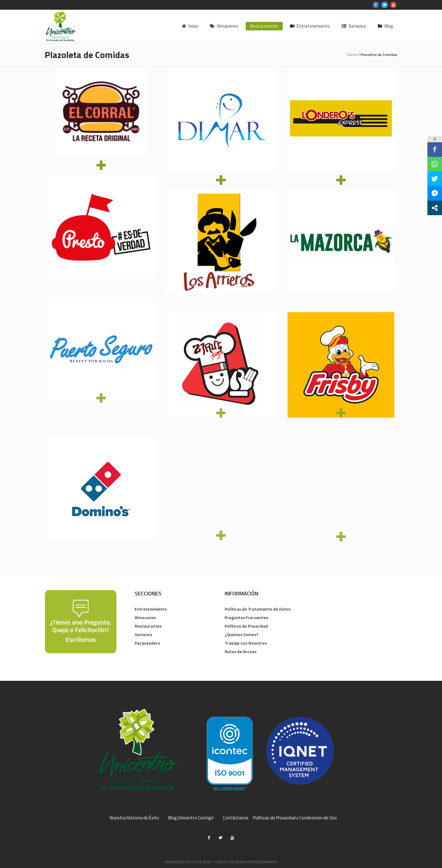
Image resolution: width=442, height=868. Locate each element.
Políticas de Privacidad (246, 626)
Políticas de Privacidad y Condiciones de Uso (295, 818)
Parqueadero (147, 643)
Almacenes (145, 617)
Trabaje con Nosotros (246, 643)
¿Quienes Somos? (242, 634)
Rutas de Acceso (241, 651)
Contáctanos (236, 818)
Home (352, 55)
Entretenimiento (151, 609)
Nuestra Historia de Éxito (134, 818)
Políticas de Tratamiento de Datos (258, 609)
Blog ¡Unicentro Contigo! (191, 818)
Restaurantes (148, 626)
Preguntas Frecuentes (246, 617)
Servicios (143, 634)
